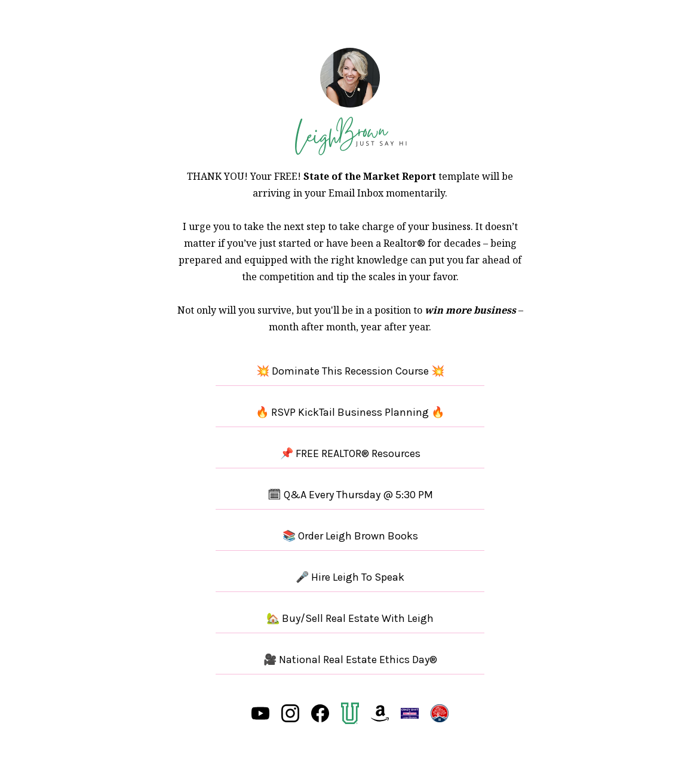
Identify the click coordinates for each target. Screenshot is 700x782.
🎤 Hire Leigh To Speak (350, 577)
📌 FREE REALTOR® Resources (350, 453)
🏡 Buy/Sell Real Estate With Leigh (350, 618)
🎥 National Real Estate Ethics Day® (350, 660)
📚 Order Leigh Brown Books (350, 536)
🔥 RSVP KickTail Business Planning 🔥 (350, 412)
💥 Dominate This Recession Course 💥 (350, 371)
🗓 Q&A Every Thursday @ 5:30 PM (350, 495)
